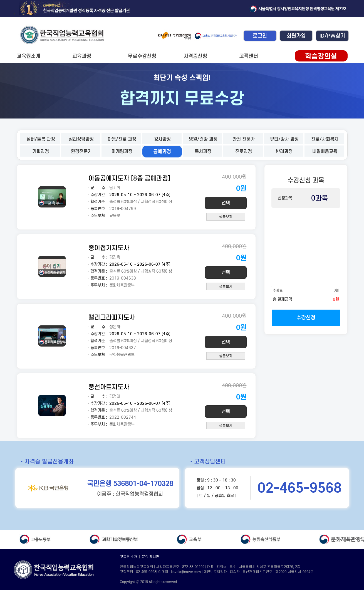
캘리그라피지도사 (112, 317)
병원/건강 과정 (203, 139)
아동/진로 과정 (122, 139)
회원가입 (296, 36)
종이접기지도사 (109, 248)
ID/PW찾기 (332, 36)
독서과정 (203, 151)
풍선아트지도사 (109, 387)
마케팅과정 (122, 151)
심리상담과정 (81, 139)
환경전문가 (81, 151)
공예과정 (162, 152)
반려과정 (284, 151)
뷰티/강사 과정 (284, 139)
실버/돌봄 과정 (41, 139)
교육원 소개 (129, 557)
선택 (226, 203)
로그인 (260, 36)
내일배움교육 (325, 151)
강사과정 (162, 139)
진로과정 (244, 151)
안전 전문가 (244, 139)
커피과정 (41, 151)
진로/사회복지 (325, 139)
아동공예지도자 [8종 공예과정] (129, 178)
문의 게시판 (151, 557)
